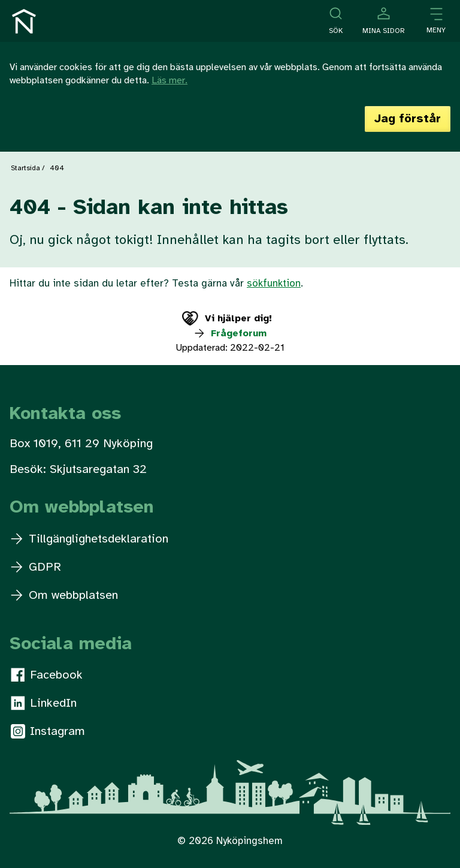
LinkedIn (44, 703)
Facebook (47, 675)
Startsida (25, 168)
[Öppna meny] (436, 21)
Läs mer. (170, 81)
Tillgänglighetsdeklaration (90, 539)
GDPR (36, 567)
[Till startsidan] (24, 21)
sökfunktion (274, 284)
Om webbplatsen (64, 596)
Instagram (48, 731)
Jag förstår (408, 119)
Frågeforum (230, 334)
